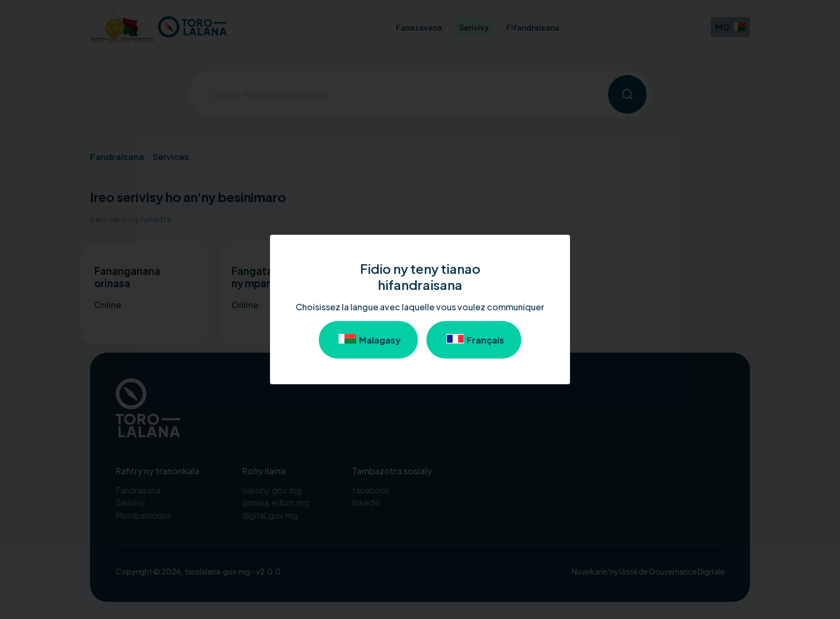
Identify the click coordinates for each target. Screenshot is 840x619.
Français (474, 340)
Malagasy (368, 340)
